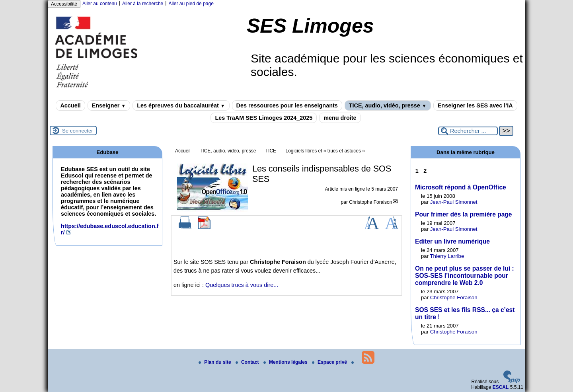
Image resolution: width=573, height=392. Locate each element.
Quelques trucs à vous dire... (242, 285)
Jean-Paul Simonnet (454, 202)
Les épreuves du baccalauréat (181, 105)
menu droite (340, 118)
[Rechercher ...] (468, 131)
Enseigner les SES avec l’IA (475, 105)
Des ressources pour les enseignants (287, 105)
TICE (271, 151)
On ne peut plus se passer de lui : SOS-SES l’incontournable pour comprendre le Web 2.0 (465, 276)
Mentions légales (286, 362)
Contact (248, 362)
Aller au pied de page (191, 4)
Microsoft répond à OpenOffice (461, 187)
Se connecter (78, 131)
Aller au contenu (100, 4)
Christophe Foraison (370, 202)
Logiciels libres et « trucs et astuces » (325, 151)
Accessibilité (64, 4)
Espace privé (330, 362)
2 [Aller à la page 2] (425, 171)
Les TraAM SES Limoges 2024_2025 (264, 118)
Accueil (70, 105)
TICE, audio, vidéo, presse (388, 105)
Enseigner (109, 105)
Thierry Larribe (447, 256)
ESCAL (501, 387)
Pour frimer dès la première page (464, 214)
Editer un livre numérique (452, 241)
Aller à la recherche (143, 4)
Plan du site (215, 362)
